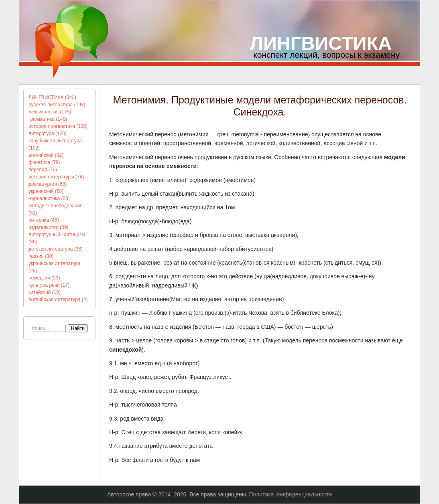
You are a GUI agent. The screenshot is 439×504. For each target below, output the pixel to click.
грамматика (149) (48, 119)
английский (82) (46, 155)
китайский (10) (45, 292)
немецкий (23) (44, 278)
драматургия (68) (48, 184)
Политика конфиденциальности (291, 494)
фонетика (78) (44, 162)
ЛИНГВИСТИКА (321, 43)
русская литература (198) (57, 105)
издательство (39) (48, 227)
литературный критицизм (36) (57, 238)
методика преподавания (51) (56, 209)
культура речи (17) (49, 285)
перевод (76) (43, 170)
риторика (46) (44, 220)
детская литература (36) (56, 249)
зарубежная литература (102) (55, 144)
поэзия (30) (41, 256)
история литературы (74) (56, 177)
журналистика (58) (49, 198)
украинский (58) (46, 191)
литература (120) (48, 134)
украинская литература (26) (55, 267)
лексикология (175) (50, 112)
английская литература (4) (58, 300)
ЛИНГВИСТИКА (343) (52, 97)
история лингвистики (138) (58, 126)
